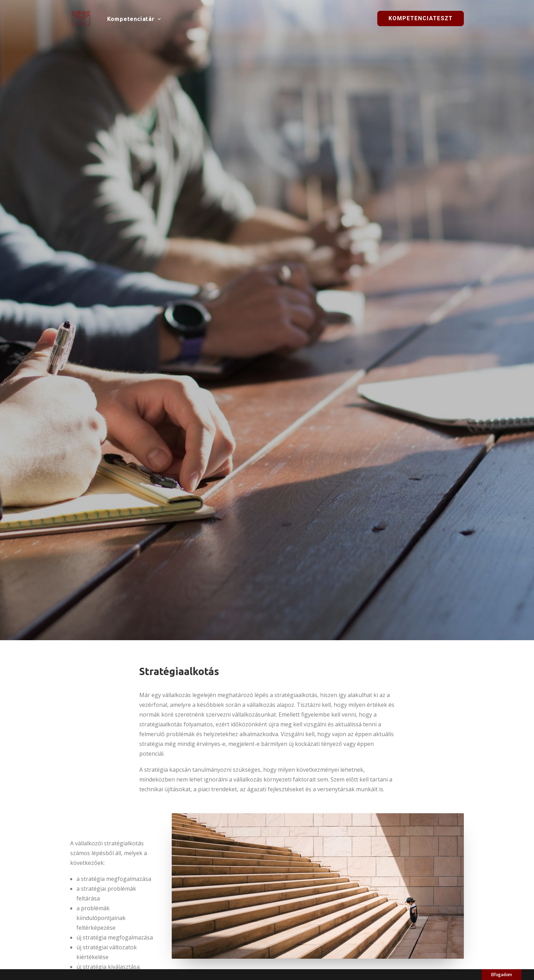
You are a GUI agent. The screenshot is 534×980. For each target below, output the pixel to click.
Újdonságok (292, 915)
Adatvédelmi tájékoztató (405, 936)
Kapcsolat (387, 945)
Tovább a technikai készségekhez (328, 800)
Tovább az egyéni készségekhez (209, 800)
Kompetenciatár (134, 19)
